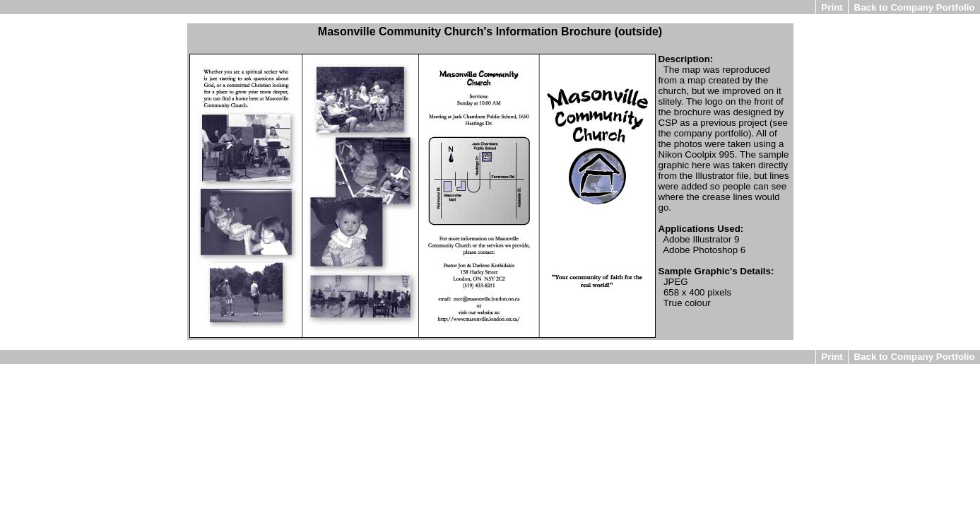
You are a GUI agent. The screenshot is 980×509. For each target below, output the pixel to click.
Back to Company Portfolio (915, 7)
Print (832, 7)
